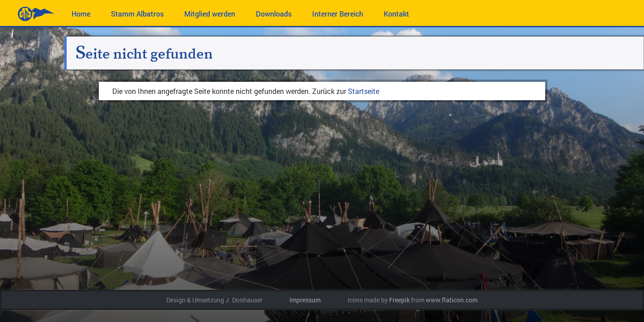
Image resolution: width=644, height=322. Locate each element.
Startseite (364, 91)
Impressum (305, 300)
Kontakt (396, 14)
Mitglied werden (210, 14)
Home (81, 14)
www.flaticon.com (452, 300)
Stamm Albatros (137, 14)
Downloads (274, 14)
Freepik (399, 300)
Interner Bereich (338, 14)
